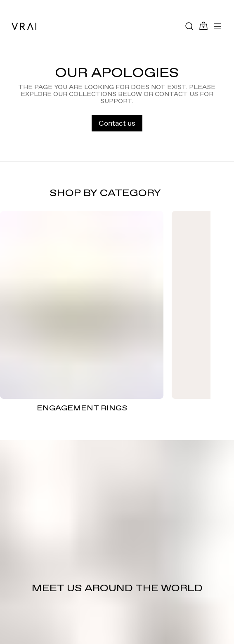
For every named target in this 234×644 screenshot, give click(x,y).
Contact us (117, 123)
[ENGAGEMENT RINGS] (82, 305)
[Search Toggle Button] (189, 26)
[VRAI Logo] (24, 26)
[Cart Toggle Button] (203, 26)
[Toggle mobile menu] (217, 26)
